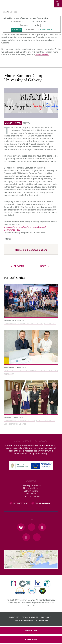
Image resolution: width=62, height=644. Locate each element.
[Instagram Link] (21, 527)
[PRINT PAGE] (31, 639)
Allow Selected (46, 30)
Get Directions (21, 503)
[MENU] (58, 4)
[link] (13, 583)
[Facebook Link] (31, 527)
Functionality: (17, 21)
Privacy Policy (42, 55)
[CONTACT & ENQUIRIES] (24, 621)
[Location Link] (31, 567)
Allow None (30, 30)
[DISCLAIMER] (15, 617)
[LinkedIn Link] (26, 537)
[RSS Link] (37, 537)
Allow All (18, 30)
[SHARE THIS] (31, 630)
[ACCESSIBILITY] (42, 621)
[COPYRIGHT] (47, 617)
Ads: (37, 25)
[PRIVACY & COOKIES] (31, 617)
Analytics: (24, 25)
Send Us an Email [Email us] (43, 503)
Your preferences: (38, 21)
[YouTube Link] (42, 527)
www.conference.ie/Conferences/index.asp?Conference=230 (25, 228)
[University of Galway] (13, 64)
